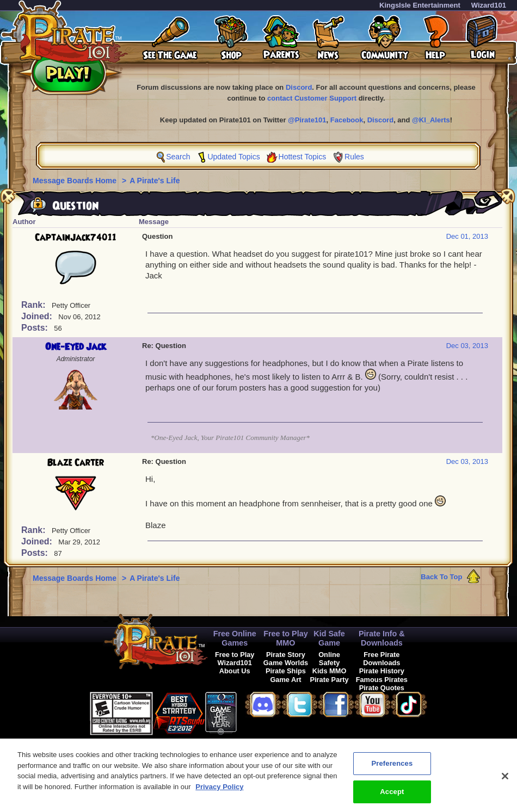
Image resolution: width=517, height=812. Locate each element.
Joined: (38, 316)
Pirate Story (286, 655)
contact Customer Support (312, 98)
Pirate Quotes (382, 688)
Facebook (347, 120)
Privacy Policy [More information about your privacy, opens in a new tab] (219, 791)
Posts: (36, 328)
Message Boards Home (76, 181)
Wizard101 (489, 5)
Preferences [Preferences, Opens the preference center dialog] (392, 767)
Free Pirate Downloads (381, 659)
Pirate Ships (286, 671)
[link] (264, 712)
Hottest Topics (303, 157)
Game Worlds (286, 663)
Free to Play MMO (286, 638)
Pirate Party (330, 680)
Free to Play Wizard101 (235, 659)
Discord (299, 87)
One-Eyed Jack (76, 347)
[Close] (505, 780)
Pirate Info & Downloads (382, 638)
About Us (235, 671)
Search (178, 157)
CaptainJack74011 (76, 238)
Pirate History (382, 671)
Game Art (285, 680)
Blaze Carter (76, 463)
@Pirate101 (307, 120)
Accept (392, 795)
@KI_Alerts (431, 120)
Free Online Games (235, 638)
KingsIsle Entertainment (420, 5)
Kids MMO (330, 671)
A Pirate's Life (155, 181)
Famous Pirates (382, 680)
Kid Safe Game (329, 638)
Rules (354, 157)
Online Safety (329, 659)
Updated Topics (233, 157)
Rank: (35, 305)
